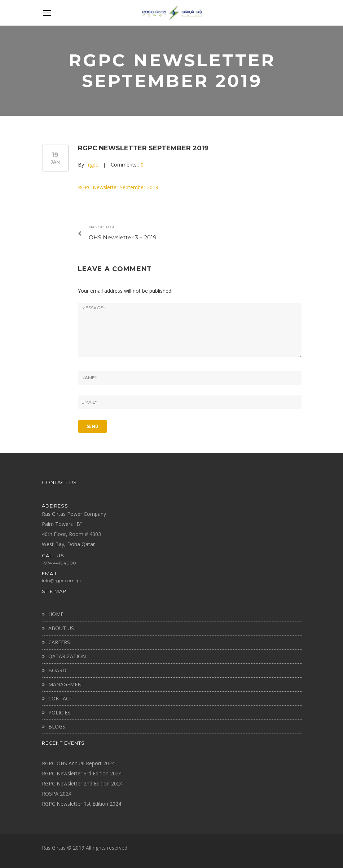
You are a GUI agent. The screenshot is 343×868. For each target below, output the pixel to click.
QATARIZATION (67, 656)
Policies (59, 712)
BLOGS (57, 726)
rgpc (93, 165)
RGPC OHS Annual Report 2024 (78, 763)
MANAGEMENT (67, 684)
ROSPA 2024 (57, 793)
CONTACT (60, 698)
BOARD (57, 670)
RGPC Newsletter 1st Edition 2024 (82, 803)
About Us (61, 627)
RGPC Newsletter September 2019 (143, 148)
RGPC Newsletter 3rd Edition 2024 (82, 773)
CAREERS (59, 641)
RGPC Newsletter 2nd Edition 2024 (82, 783)
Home (56, 613)
